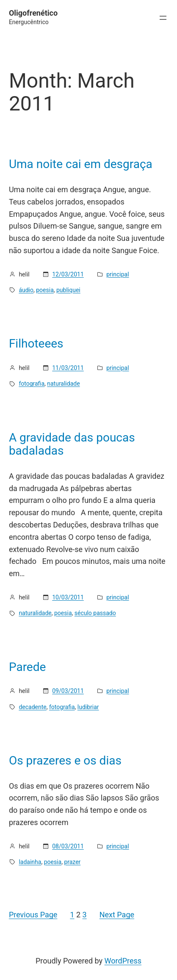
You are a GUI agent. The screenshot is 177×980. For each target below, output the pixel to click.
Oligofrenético (33, 13)
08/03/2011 (68, 846)
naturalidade (63, 384)
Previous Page (33, 915)
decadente (32, 707)
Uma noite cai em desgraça (81, 164)
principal (118, 274)
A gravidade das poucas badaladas (72, 444)
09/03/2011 (68, 691)
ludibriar (88, 707)
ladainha (30, 862)
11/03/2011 (68, 368)
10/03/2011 (68, 597)
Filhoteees (36, 344)
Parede (27, 667)
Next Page (117, 915)
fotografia (32, 384)
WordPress (123, 961)
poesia (45, 290)
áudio (26, 290)
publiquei (68, 290)
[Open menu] (163, 18)
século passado (95, 613)
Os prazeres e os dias (65, 761)
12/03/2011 (68, 274)
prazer (72, 862)
